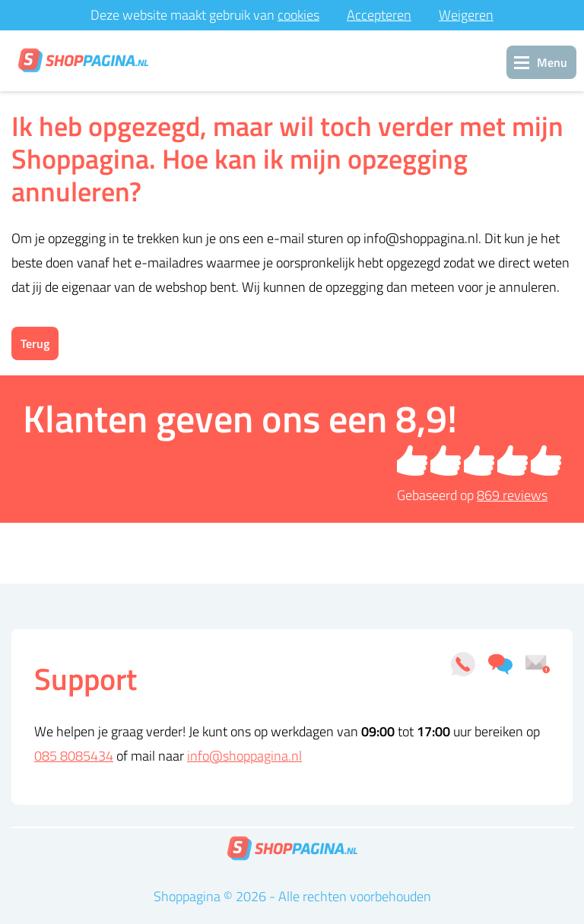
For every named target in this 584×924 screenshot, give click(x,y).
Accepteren (379, 15)
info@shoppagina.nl (244, 756)
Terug (35, 343)
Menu (552, 62)
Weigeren (466, 15)
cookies (298, 15)
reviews (512, 495)
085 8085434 (74, 756)
